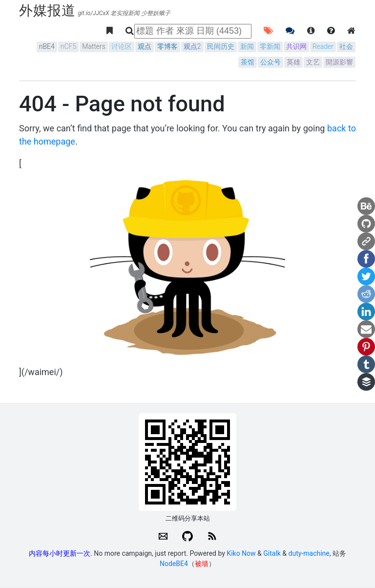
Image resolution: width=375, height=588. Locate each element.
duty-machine (309, 553)
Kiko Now (241, 553)
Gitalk (272, 553)
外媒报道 (47, 10)
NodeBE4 (174, 564)
